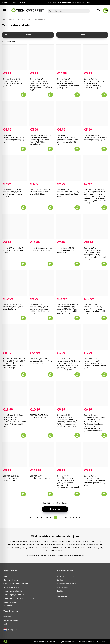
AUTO (5, 576)
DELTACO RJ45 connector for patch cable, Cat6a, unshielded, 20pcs (41, 192)
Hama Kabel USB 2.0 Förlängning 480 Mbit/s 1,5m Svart (67, 250)
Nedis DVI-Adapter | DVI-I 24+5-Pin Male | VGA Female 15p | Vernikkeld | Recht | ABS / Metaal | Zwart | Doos (41, 140)
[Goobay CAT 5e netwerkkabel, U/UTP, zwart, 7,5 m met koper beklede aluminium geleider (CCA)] (95, 337)
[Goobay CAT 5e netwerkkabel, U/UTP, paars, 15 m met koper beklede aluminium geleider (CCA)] (42, 283)
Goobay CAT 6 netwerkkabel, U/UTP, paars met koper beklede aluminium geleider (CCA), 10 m (94, 480)
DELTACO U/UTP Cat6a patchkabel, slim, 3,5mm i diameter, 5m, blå (13, 307)
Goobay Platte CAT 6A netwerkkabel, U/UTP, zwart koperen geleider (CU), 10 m (13, 193)
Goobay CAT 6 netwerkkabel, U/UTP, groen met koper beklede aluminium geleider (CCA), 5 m (68, 140)
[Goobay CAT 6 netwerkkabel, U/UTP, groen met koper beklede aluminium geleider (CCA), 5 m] (69, 114)
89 (47, 517)
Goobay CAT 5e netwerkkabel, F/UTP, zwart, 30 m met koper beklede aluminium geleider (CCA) (95, 309)
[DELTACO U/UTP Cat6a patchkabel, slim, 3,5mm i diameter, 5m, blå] (15, 283)
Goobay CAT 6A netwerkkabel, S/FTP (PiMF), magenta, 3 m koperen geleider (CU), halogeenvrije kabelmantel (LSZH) (41, 84)
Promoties (8, 606)
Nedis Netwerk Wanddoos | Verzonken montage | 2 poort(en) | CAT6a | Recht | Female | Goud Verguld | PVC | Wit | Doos (68, 309)
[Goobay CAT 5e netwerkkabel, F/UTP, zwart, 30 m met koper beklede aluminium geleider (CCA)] (95, 283)
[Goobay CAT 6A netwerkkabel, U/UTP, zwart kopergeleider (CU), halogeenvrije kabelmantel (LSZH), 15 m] (69, 57)
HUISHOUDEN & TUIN (11, 587)
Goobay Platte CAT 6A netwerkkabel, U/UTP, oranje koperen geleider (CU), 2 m (13, 82)
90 (51, 517)
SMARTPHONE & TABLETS (13, 591)
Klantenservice (19, 2)
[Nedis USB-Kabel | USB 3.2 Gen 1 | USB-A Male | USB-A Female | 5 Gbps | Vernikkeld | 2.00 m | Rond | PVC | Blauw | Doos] (15, 337)
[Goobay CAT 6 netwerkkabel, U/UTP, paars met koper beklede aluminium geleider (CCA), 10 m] (95, 454)
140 (66, 517)
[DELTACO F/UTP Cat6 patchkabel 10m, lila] (42, 394)
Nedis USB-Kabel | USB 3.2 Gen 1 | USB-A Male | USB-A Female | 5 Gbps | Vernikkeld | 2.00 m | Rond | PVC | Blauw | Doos (14, 363)
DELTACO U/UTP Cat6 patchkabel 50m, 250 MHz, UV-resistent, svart (41, 361)
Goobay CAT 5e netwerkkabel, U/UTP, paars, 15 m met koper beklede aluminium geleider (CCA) (41, 309)
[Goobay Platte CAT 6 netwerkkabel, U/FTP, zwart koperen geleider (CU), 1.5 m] (95, 114)
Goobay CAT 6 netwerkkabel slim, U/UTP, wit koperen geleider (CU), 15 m (68, 193)
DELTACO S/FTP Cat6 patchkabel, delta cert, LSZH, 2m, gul (12, 478)
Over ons (7, 617)
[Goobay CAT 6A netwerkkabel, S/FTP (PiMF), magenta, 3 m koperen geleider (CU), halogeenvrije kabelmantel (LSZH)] (42, 57)
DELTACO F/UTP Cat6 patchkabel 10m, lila (39, 416)
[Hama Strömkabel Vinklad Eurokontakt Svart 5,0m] (42, 227)
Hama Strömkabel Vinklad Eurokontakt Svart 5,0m (41, 249)
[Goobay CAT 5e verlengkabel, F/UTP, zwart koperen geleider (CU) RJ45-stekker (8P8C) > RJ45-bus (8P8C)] (95, 57)
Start (3, 20)
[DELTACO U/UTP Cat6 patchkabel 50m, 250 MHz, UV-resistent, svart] (42, 337)
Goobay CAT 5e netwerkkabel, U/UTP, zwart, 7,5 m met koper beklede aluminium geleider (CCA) (95, 363)
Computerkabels (39, 20)
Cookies (60, 591)
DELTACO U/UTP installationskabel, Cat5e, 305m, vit (40, 478)
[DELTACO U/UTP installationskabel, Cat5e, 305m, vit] (42, 454)
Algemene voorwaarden (67, 584)
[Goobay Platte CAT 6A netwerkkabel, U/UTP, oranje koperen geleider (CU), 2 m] (15, 57)
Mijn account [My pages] (62, 597)
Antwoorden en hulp (65, 576)
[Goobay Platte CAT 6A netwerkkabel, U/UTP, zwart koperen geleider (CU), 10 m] (15, 168)
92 (59, 517)
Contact (60, 580)
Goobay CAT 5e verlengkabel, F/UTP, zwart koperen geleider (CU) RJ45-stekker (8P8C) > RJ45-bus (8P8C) (95, 83)
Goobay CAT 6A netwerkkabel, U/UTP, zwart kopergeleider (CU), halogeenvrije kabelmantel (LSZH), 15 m (68, 83)
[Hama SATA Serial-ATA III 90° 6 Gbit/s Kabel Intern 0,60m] (15, 227)
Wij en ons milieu (11, 620)
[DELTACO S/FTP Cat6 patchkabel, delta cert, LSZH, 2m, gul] (15, 454)
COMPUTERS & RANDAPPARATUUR (19, 20)
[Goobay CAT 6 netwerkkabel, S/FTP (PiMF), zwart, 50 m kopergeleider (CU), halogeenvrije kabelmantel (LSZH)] (95, 227)
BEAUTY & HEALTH (10, 602)
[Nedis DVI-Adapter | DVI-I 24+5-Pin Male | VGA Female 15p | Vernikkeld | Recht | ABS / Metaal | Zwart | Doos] (42, 114)
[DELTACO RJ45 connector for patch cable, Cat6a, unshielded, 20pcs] (42, 168)
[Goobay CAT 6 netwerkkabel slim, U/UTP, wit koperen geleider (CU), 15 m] (69, 168)
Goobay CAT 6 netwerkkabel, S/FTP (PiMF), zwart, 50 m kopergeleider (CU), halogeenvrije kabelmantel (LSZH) (95, 254)
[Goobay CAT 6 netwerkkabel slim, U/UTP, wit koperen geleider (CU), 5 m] (15, 114)
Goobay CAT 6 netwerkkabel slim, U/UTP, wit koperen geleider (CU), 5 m (14, 139)
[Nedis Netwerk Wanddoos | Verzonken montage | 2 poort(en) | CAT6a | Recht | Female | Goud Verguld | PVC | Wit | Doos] (69, 283)
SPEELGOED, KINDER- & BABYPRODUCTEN (19, 598)
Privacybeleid (63, 587)
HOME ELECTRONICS (11, 580)
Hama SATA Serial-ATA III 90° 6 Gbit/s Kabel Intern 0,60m (14, 250)
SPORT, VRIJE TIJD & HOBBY (13, 595)
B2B (5, 624)
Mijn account (7, 2)
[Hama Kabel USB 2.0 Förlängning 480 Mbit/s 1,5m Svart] (69, 227)
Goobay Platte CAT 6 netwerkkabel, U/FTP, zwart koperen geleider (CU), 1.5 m (95, 139)
